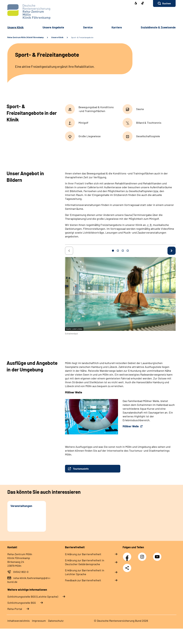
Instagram (143, 555)
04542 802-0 (21, 572)
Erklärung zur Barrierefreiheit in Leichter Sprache (85, 572)
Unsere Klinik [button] (16, 27)
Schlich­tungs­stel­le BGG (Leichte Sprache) (33, 597)
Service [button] (88, 27)
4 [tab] (128, 251)
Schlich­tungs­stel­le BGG (22, 603)
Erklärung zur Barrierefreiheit (83, 554)
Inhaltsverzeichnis (19, 621)
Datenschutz (56, 621)
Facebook (128, 555)
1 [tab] (113, 251)
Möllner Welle (131, 426)
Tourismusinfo (81, 469)
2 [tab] (118, 251)
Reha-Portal (15, 609)
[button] (164, 3)
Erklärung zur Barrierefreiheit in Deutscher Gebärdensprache (85, 562)
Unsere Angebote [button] (53, 27)
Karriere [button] (117, 27)
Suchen (167, 3)
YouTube (158, 555)
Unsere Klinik (57, 37)
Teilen (127, 568)
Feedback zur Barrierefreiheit (83, 580)
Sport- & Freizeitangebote (82, 37)
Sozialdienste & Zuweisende (158, 27)
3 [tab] (123, 251)
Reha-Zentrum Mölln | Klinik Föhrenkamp (26, 37)
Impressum (39, 621)
